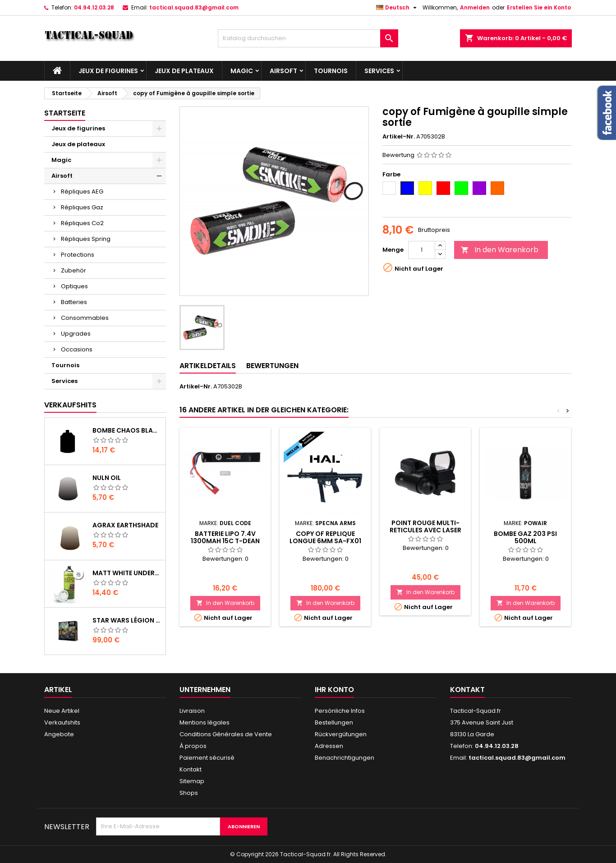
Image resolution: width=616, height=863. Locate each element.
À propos (193, 746)
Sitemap (192, 781)
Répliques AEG (82, 192)
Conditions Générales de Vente (226, 734)
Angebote (59, 734)
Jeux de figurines (108, 71)
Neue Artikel (62, 711)
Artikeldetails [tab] (208, 366)
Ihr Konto (334, 690)
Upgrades (76, 334)
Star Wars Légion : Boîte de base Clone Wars (127, 620)
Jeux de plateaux (184, 71)
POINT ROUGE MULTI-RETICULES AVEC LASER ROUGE (425, 530)
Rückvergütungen (341, 734)
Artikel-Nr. (399, 137)
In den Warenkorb (500, 250)
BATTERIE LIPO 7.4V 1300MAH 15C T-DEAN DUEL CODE (225, 541)
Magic (242, 71)
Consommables (85, 318)
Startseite (65, 113)
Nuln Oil (107, 478)
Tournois (331, 71)
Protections (78, 255)
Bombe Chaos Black (127, 430)
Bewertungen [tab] (272, 366)
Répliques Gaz (82, 207)
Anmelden (475, 7)
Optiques (74, 286)
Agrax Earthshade (125, 525)
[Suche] (308, 38)
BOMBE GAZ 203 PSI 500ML (525, 537)
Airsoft (283, 71)
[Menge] (422, 250)
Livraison (192, 711)
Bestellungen (334, 722)
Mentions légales (205, 722)
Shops (189, 793)
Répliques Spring (86, 239)
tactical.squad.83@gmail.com (194, 7)
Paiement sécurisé (207, 758)
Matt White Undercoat (127, 573)
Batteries (74, 302)
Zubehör (74, 270)
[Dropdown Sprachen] (398, 8)
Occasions (77, 349)
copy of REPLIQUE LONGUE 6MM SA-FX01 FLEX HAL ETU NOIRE (325, 541)
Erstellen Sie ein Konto (539, 7)
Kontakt (191, 769)
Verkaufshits (70, 405)
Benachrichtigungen (345, 758)
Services (379, 71)
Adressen (329, 746)
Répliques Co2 (82, 223)
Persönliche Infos (340, 711)
